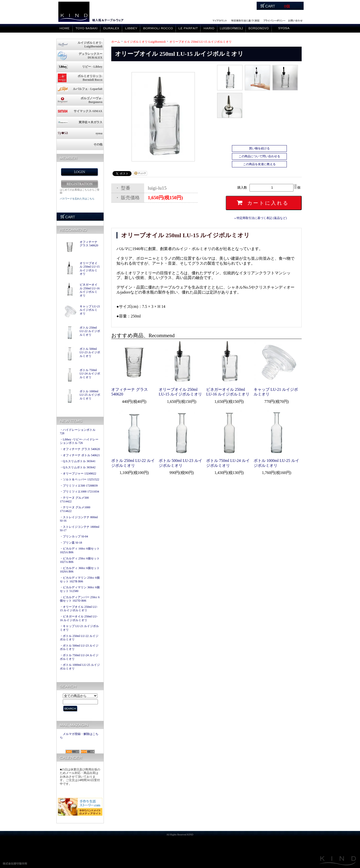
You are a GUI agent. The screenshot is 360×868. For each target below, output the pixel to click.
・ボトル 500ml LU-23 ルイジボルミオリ (79, 647)
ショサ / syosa (284, 28)
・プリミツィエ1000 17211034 (79, 492)
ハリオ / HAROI (209, 28)
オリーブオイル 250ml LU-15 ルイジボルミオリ (90, 269)
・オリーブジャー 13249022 (78, 473)
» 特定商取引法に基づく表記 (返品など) (261, 218)
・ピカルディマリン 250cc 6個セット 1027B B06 (80, 580)
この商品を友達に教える (259, 164)
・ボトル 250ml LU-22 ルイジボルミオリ (79, 638)
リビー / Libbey (131, 28)
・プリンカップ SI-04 (74, 536)
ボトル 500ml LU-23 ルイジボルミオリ (90, 352)
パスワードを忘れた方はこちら (77, 199)
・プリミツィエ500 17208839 (79, 486)
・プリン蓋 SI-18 (71, 543)
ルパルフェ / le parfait (188, 28)
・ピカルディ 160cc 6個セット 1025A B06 (80, 550)
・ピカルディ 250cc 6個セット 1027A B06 (80, 560)
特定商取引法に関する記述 (245, 20)
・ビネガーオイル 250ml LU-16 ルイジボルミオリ (79, 618)
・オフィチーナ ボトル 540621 (80, 455)
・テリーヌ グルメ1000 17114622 (75, 509)
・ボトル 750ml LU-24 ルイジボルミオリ (79, 657)
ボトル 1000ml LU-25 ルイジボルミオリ (90, 395)
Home (65, 28)
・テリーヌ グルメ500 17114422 (74, 500)
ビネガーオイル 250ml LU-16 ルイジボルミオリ (90, 290)
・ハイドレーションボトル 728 (78, 432)
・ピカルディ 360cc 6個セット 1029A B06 (80, 570)
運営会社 (274, 20)
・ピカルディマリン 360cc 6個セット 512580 (80, 589)
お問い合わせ (295, 20)
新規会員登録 (79, 184)
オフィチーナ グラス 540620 (89, 244)
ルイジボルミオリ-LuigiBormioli (145, 42)
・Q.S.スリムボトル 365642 (78, 467)
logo (74, 12)
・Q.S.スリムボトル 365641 (78, 461)
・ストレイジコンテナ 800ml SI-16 (79, 519)
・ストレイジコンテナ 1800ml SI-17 (80, 529)
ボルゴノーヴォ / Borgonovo (259, 28)
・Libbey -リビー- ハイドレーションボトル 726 (79, 441)
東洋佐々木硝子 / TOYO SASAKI (87, 28)
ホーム (116, 42)
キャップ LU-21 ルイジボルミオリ (90, 310)
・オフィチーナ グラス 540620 (80, 449)
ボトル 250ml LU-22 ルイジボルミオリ (90, 331)
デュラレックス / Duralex (111, 28)
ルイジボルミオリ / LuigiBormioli (232, 28)
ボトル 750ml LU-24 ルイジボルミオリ (90, 374)
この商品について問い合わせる (259, 156)
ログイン (219, 20)
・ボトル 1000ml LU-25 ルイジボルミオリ (80, 667)
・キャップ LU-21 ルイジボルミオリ (79, 628)
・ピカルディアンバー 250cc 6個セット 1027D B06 (80, 599)
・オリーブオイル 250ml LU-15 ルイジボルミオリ (79, 609)
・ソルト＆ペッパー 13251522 (79, 479)
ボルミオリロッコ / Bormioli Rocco (158, 28)
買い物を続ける (259, 148)
